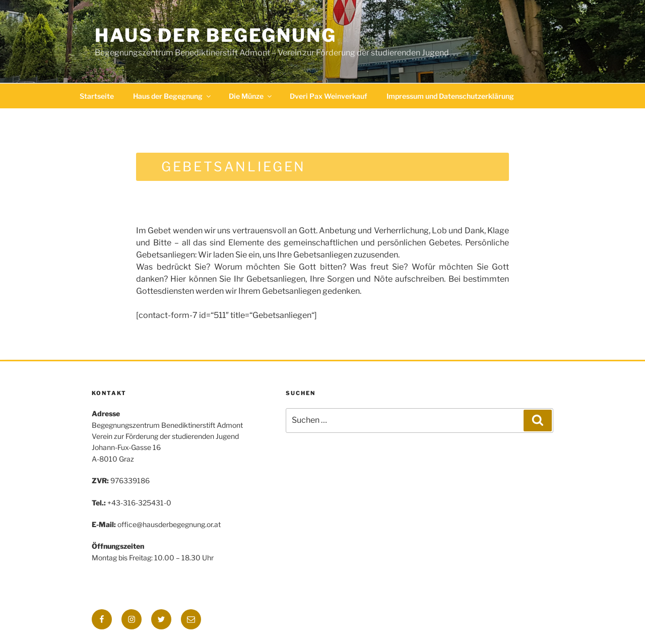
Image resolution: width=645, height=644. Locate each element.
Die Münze (251, 96)
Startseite (97, 96)
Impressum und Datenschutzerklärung (450, 96)
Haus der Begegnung (216, 35)
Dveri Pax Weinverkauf (329, 96)
